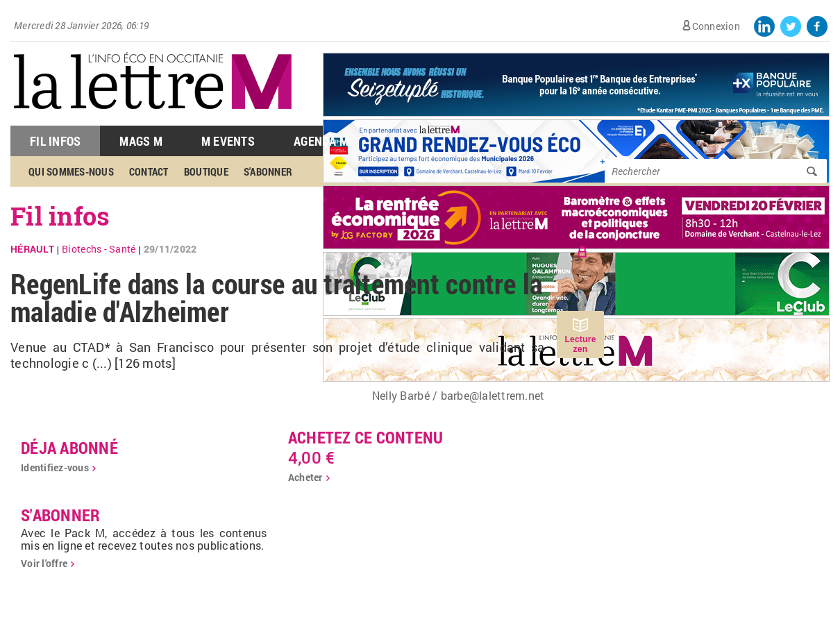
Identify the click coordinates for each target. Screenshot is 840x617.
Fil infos (60, 216)
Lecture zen (580, 344)
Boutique (206, 171)
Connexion (716, 26)
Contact (149, 171)
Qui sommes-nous (71, 171)
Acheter (305, 477)
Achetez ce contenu (366, 437)
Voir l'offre (44, 563)
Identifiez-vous (55, 467)
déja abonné (69, 448)
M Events (228, 141)
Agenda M (321, 141)
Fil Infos (55, 141)
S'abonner (268, 171)
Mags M (141, 141)
